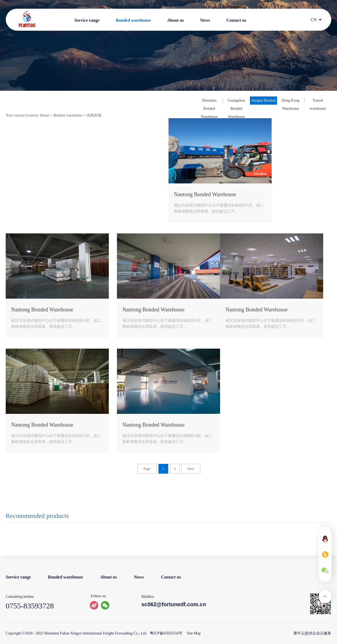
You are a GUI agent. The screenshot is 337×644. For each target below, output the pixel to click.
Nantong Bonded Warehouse (205, 194)
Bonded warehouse (68, 115)
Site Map (193, 633)
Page (147, 469)
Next (191, 469)
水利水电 (94, 115)
